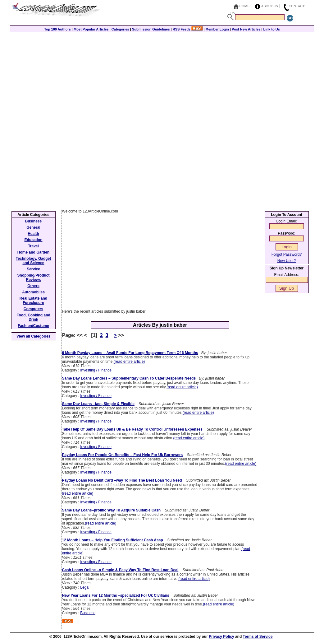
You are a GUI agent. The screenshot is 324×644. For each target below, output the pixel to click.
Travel (33, 246)
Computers (33, 309)
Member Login (217, 29)
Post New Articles (246, 29)
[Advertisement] (162, 75)
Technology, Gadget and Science (34, 261)
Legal (85, 587)
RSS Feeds (188, 29)
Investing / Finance (96, 370)
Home (244, 6)
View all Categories (33, 336)
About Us (269, 6)
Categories (120, 29)
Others (33, 286)
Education (33, 240)
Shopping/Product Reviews (34, 278)
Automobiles (33, 292)
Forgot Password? (287, 254)
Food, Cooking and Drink (33, 317)
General (33, 227)
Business (88, 613)
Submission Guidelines (151, 29)
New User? (287, 261)
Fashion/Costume (33, 326)
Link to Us (272, 29)
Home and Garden (33, 252)
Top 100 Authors (57, 29)
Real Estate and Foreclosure (33, 301)
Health (33, 234)
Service (33, 269)
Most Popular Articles (91, 29)
